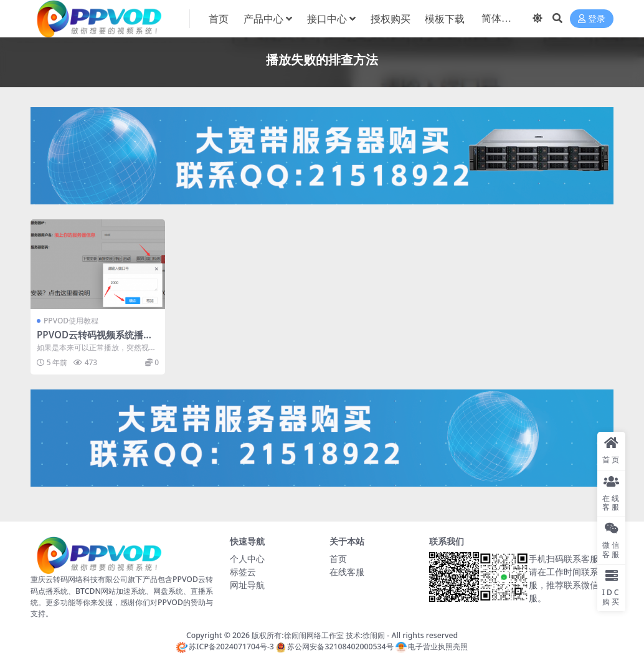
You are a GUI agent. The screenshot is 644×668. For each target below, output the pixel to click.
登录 (592, 19)
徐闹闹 (374, 635)
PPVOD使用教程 (71, 321)
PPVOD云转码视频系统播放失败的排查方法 (95, 340)
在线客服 (347, 572)
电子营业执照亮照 (432, 647)
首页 (338, 559)
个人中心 (247, 559)
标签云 (243, 572)
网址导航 (247, 585)
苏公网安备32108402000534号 (334, 647)
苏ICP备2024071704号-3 (225, 647)
